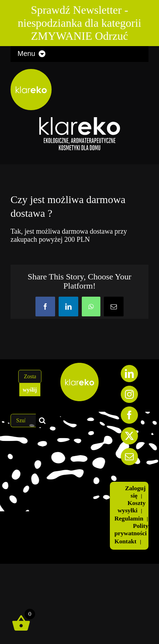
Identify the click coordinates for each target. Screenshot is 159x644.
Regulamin (129, 518)
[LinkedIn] (129, 374)
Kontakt (125, 541)
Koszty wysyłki (132, 507)
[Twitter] (129, 436)
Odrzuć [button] (112, 36)
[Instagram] (129, 394)
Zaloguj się (135, 492)
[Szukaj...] (23, 421)
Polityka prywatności (135, 529)
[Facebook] (129, 415)
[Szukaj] (42, 421)
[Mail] (129, 457)
